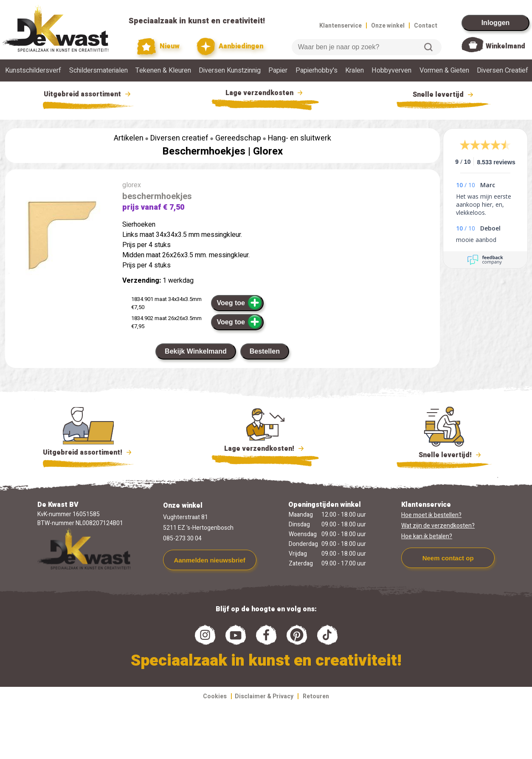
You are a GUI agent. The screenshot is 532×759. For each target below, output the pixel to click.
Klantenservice (341, 26)
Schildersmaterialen (99, 70)
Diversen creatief (179, 138)
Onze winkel (388, 26)
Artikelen (129, 138)
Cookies (215, 696)
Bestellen (265, 351)
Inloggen (496, 23)
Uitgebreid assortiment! (89, 453)
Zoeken (428, 47)
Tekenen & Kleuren (163, 70)
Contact (426, 26)
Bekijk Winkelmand (196, 351)
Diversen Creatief (502, 70)
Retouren (316, 696)
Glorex (268, 151)
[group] (59, 236)
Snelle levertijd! (444, 454)
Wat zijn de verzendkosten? (438, 526)
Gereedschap (238, 138)
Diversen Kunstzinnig (230, 70)
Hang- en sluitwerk (300, 138)
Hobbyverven (391, 70)
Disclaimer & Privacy (264, 696)
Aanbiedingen (230, 46)
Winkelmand (505, 46)
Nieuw (158, 46)
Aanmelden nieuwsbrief (209, 560)
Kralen (355, 70)
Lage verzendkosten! (265, 450)
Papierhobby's (317, 70)
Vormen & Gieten (444, 70)
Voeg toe (240, 303)
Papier (278, 70)
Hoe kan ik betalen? (427, 536)
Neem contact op (448, 558)
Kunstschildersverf (33, 70)
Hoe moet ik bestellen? (431, 515)
